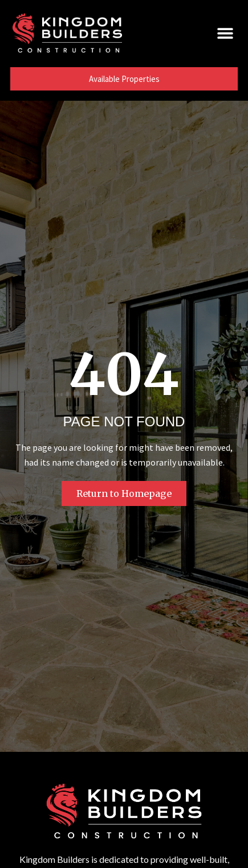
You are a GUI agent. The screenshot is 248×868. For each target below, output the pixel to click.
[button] (225, 33)
